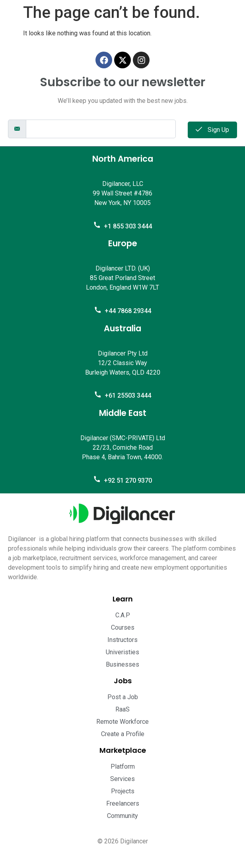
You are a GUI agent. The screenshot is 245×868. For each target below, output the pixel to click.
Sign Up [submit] (212, 130)
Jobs (123, 681)
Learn (123, 599)
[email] (101, 129)
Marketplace (123, 750)
